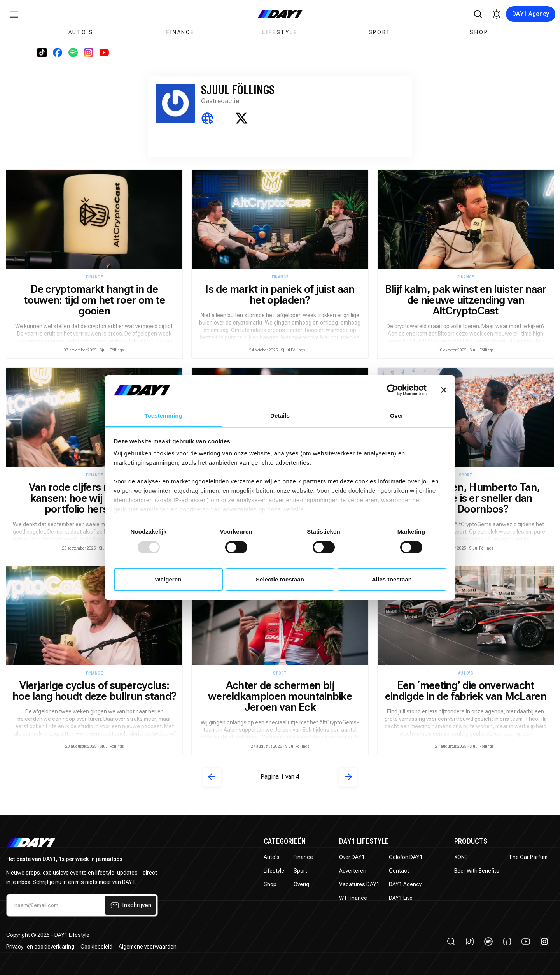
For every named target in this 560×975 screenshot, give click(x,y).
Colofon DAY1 (406, 857)
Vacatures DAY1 (359, 884)
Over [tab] (397, 415)
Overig (301, 884)
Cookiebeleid (96, 947)
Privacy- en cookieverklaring (40, 947)
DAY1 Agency (531, 14)
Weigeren (168, 579)
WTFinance (353, 898)
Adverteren (353, 871)
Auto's (272, 857)
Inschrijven (130, 905)
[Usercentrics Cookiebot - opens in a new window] (393, 390)
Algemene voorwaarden (148, 947)
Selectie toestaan (280, 579)
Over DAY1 (352, 857)
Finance (180, 32)
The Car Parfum (528, 857)
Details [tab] (280, 415)
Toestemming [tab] (163, 415)
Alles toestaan (392, 579)
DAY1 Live (401, 898)
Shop (479, 32)
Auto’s (81, 32)
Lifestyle (280, 32)
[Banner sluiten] (444, 390)
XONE (461, 857)
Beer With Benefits (477, 871)
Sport (380, 32)
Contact (399, 871)
